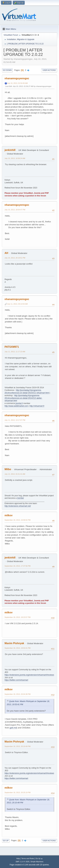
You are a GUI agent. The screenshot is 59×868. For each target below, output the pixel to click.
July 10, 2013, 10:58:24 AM (15, 158)
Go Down (7, 70)
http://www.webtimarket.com (16, 406)
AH (6, 253)
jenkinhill (10, 150)
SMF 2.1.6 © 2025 (22, 862)
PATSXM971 (12, 347)
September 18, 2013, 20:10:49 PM (18, 746)
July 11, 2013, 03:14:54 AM (17, 304)
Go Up (6, 841)
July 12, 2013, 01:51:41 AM (15, 474)
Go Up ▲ (39, 858)
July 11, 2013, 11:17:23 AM (15, 352)
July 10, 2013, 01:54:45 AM (17, 83)
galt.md (13, 728)
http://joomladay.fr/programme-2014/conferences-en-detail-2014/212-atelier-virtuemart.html (23, 398)
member (20, 498)
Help (18, 858)
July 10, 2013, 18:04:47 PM (15, 210)
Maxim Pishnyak (14, 643)
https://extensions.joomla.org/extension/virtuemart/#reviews (29, 675)
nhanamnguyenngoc (17, 78)
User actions (49, 70)
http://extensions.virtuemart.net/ (18, 506)
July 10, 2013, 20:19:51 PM (15, 258)
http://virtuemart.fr (37, 406)
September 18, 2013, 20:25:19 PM (18, 792)
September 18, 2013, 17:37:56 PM (18, 566)
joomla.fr (19, 403)
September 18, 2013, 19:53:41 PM (18, 648)
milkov (9, 515)
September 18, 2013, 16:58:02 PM (18, 520)
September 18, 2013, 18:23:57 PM (18, 617)
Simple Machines (37, 862)
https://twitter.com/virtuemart (16, 680)
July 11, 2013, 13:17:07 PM (15, 420)
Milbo (8, 469)
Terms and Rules (28, 858)
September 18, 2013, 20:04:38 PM (18, 694)
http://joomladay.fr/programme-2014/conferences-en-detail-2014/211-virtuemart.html (27, 392)
